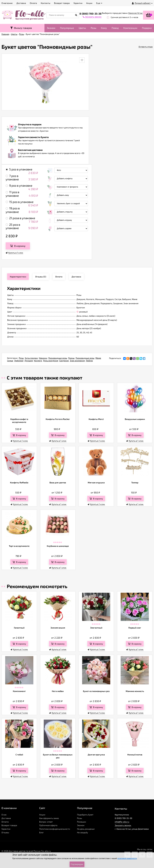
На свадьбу (82, 832)
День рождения (51, 361)
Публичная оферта (48, 825)
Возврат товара (9, 825)
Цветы (82, 28)
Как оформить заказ (49, 818)
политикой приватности (127, 858)
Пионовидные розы (58, 358)
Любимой (19, 361)
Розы (94, 28)
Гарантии (6, 829)
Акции (42, 815)
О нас (4, 815)
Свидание (64, 361)
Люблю (89, 361)
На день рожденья (86, 829)
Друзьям (29, 361)
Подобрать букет (85, 815)
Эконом (51, 28)
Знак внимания (77, 361)
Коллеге (38, 361)
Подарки (147, 28)
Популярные (67, 28)
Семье (10, 361)
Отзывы (5, 832)
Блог (42, 832)
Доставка (6, 818)
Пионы (71, 358)
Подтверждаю (77, 864)
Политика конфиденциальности (55, 829)
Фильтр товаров (21, 28)
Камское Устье (135, 13)
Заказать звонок (123, 825)
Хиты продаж (31, 358)
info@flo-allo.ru (122, 822)
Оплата (5, 822)
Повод (115, 28)
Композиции (130, 28)
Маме (98, 358)
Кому (104, 28)
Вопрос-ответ (46, 822)
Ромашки (82, 822)
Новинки (43, 358)
